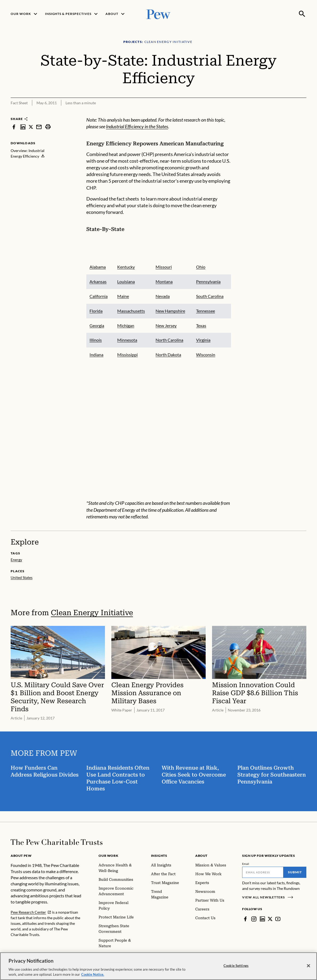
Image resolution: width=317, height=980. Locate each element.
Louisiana (126, 281)
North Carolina (169, 340)
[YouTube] (278, 919)
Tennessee (205, 311)
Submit (295, 872)
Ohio (200, 267)
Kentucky (126, 267)
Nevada (162, 296)
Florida (96, 311)
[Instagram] (254, 919)
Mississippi (127, 355)
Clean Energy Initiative (92, 613)
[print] (48, 127)
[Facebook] (245, 919)
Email (246, 864)
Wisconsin (205, 355)
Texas (201, 325)
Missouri (163, 267)
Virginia (203, 340)
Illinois (96, 340)
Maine (123, 296)
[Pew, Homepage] (158, 14)
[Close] (308, 969)
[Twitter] (270, 919)
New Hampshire (170, 311)
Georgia (97, 325)
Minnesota (127, 340)
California (99, 296)
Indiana (96, 355)
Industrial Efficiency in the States (137, 127)
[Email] (263, 872)
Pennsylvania (208, 281)
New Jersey (166, 325)
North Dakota (168, 355)
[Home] (57, 842)
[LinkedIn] (262, 919)
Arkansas (98, 281)
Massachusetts (131, 311)
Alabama (98, 267)
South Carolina (210, 296)
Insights (159, 856)
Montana (164, 281)
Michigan (125, 325)
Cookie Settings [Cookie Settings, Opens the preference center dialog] (236, 969)
